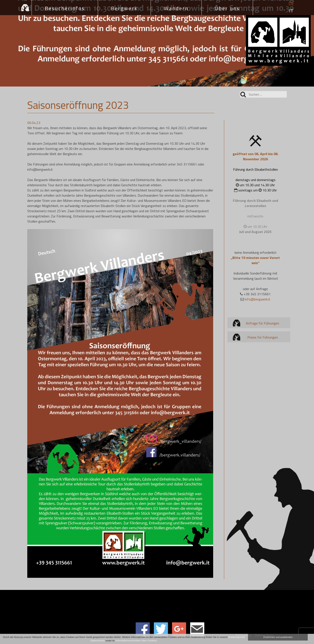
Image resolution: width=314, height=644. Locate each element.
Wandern (176, 8)
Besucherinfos (65, 8)
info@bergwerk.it (258, 299)
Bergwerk (124, 8)
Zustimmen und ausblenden (278, 637)
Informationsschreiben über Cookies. (136, 641)
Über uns (227, 8)
